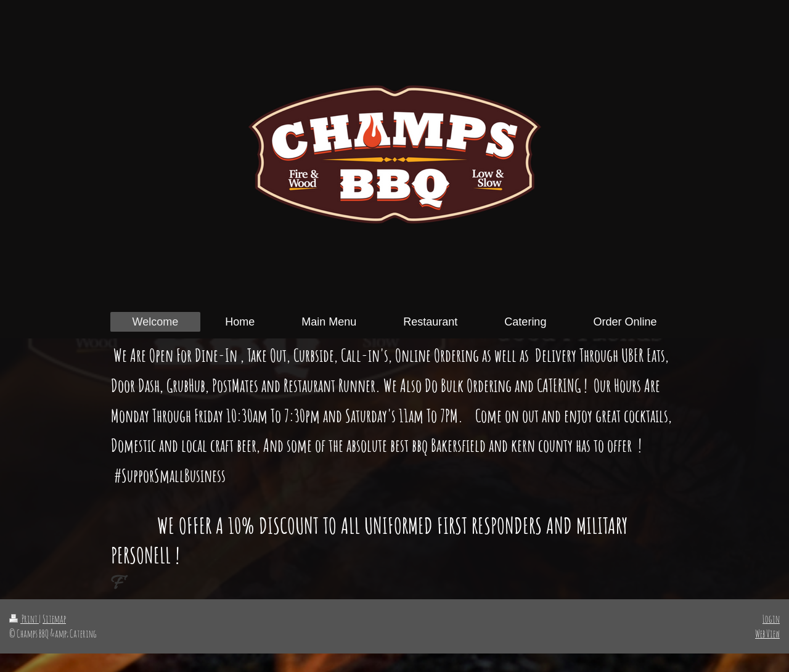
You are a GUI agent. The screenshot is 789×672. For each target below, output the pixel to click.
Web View (767, 633)
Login (771, 619)
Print (24, 619)
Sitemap (54, 619)
